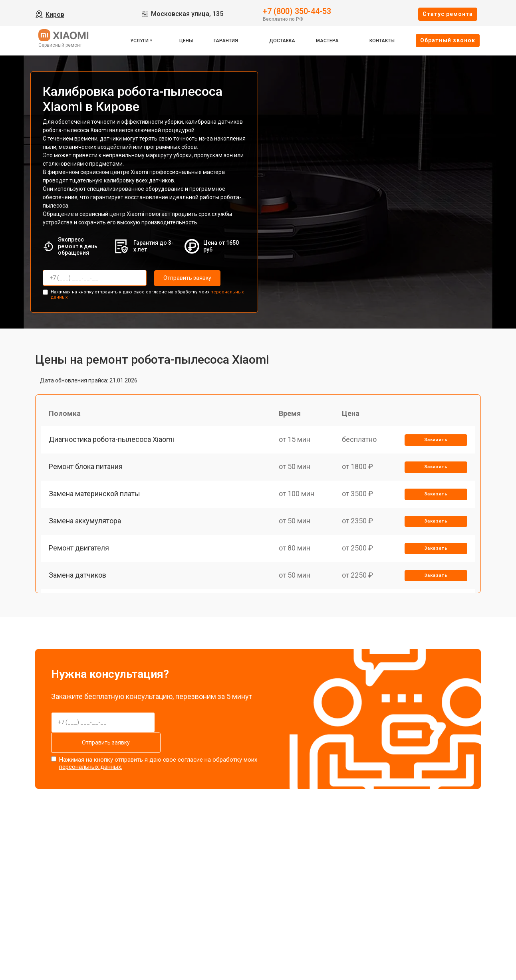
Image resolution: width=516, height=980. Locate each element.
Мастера (327, 41)
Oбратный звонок (448, 40)
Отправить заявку (186, 278)
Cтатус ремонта (448, 14)
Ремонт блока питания (86, 468)
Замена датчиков (78, 579)
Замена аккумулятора (85, 524)
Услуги (139, 41)
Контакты (382, 41)
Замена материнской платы (95, 496)
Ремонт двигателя (79, 551)
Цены (186, 41)
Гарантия (226, 41)
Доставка (282, 41)
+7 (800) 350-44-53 (297, 11)
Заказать (436, 441)
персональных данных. (91, 766)
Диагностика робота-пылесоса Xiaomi (112, 440)
